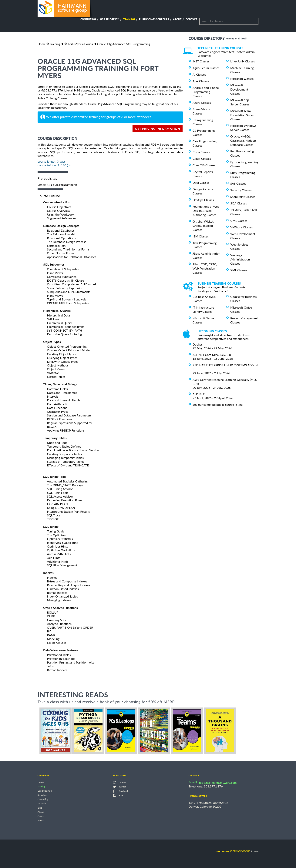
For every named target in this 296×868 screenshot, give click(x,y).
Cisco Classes (201, 152)
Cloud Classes (202, 159)
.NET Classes (201, 61)
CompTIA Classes (204, 165)
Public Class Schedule (154, 19)
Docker (197, 344)
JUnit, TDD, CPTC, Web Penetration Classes (205, 268)
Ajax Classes (201, 81)
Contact (191, 19)
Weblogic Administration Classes (240, 259)
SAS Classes (238, 183)
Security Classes (241, 190)
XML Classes (239, 270)
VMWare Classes (242, 227)
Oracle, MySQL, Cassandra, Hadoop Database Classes (243, 140)
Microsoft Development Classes (239, 89)
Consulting (88, 19)
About (177, 19)
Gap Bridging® (45, 791)
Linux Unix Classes (243, 61)
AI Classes (199, 74)
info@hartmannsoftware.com (218, 782)
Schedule (42, 795)
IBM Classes (201, 236)
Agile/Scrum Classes (206, 68)
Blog (40, 808)
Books (41, 821)
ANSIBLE (199, 394)
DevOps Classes (203, 200)
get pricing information (158, 129)
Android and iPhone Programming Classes (206, 92)
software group (233, 851)
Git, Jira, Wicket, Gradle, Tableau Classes (203, 225)
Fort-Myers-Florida (80, 44)
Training (129, 19)
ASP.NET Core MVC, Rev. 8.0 (212, 355)
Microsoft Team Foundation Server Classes (242, 115)
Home (42, 44)
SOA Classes (239, 203)
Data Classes (201, 182)
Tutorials (42, 804)
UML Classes (239, 221)
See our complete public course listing (218, 404)
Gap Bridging (109, 19)
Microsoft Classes (242, 79)
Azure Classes (202, 103)
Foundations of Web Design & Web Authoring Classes (206, 211)
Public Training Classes (52, 98)
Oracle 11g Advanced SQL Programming (124, 44)
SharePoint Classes (243, 197)
